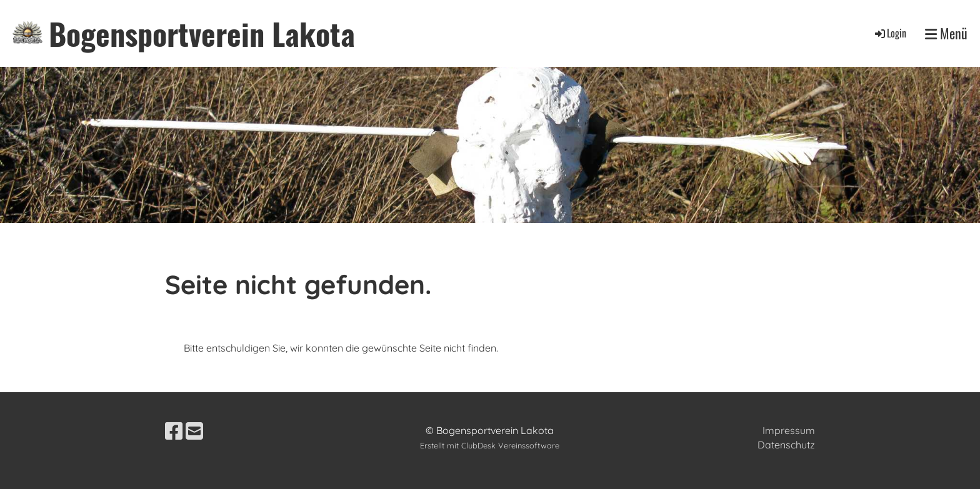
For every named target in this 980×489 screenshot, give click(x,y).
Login (890, 33)
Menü (946, 33)
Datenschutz (786, 445)
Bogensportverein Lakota (202, 33)
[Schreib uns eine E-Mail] (194, 431)
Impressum (789, 430)
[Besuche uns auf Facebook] (174, 431)
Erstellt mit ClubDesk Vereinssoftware (490, 445)
